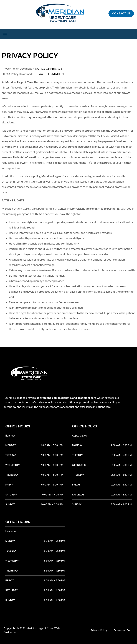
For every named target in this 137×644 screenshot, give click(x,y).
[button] (5, 34)
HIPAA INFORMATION (49, 74)
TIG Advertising (26, 632)
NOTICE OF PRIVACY (49, 68)
